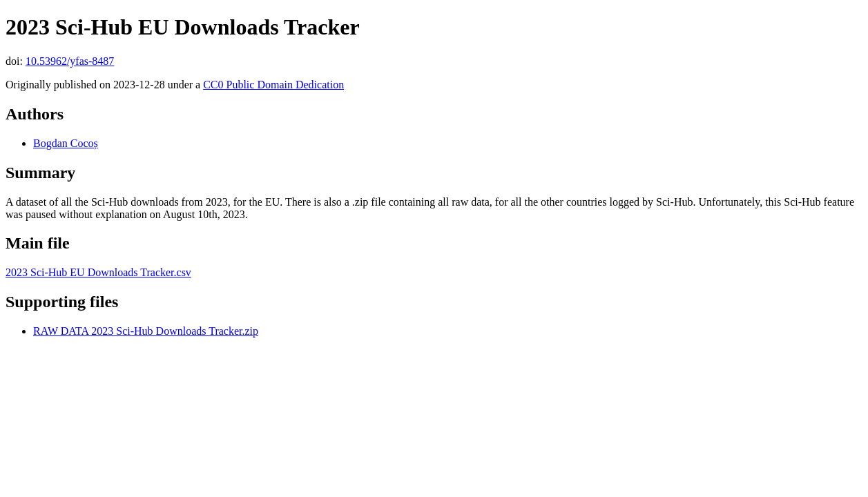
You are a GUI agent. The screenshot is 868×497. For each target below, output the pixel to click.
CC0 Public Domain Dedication (273, 85)
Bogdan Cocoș (66, 143)
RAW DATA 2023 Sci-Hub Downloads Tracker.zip (146, 331)
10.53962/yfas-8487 (70, 61)
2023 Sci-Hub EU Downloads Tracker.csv (98, 272)
